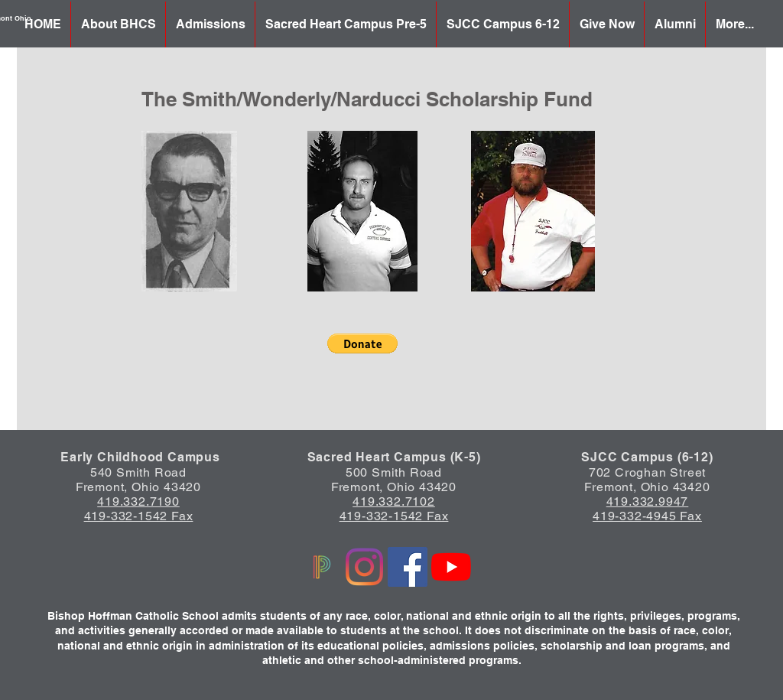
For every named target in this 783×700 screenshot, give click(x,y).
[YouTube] (451, 567)
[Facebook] (408, 567)
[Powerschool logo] (320, 567)
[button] (362, 343)
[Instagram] (364, 567)
